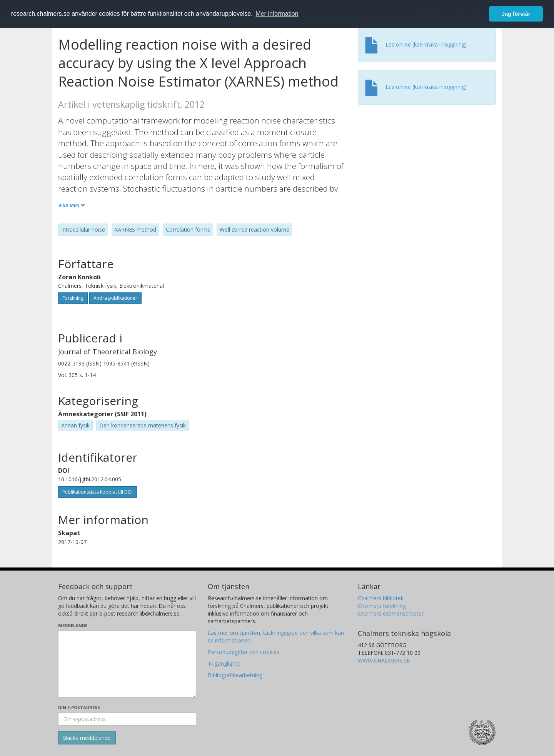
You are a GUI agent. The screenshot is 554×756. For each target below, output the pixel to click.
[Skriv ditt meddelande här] (127, 664)
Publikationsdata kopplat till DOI (98, 492)
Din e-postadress (79, 707)
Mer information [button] (277, 14)
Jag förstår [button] (516, 14)
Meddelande (73, 625)
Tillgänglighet (224, 663)
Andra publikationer (115, 298)
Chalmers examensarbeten (391, 613)
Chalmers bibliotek (381, 598)
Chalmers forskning (382, 606)
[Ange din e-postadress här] (127, 719)
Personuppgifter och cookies (244, 652)
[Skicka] (87, 738)
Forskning (73, 298)
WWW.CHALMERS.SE (384, 660)
